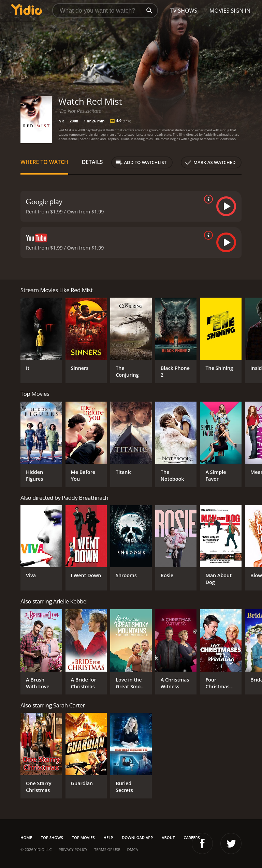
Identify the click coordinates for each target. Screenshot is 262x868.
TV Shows (184, 11)
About (168, 837)
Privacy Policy (73, 849)
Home (26, 837)
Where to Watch (44, 162)
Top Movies (83, 837)
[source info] (207, 199)
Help (108, 837)
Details (92, 162)
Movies (220, 11)
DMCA (132, 849)
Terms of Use (107, 849)
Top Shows (52, 837)
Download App (137, 837)
